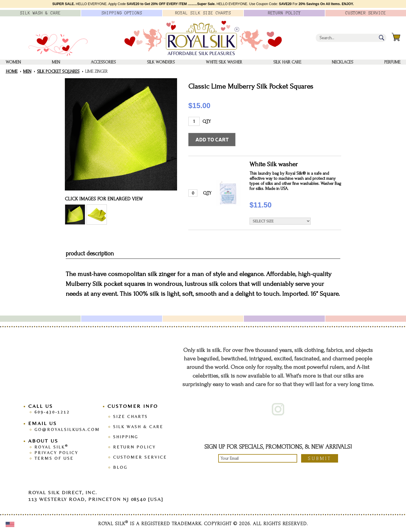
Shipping (126, 437)
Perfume (392, 62)
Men (56, 62)
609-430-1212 (52, 412)
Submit (320, 458)
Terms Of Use (54, 458)
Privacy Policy (56, 453)
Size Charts (130, 416)
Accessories (103, 62)
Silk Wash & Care (138, 427)
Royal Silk (51, 447)
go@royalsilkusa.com (67, 429)
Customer (366, 13)
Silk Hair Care (287, 62)
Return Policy (134, 447)
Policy (284, 13)
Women (13, 62)
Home (12, 71)
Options (122, 13)
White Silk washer (224, 62)
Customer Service (140, 457)
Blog (120, 467)
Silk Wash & (40, 13)
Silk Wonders (161, 62)
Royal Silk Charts (203, 13)
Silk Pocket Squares (58, 71)
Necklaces (343, 62)
